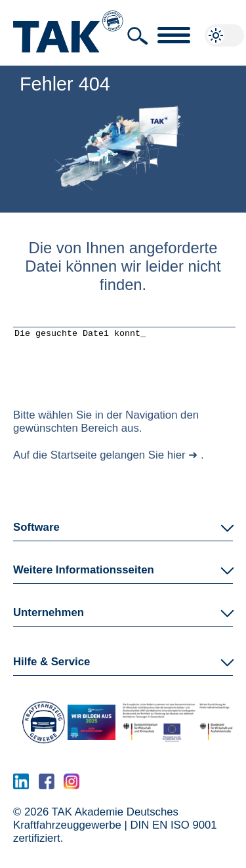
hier (176, 465)
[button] (138, 36)
